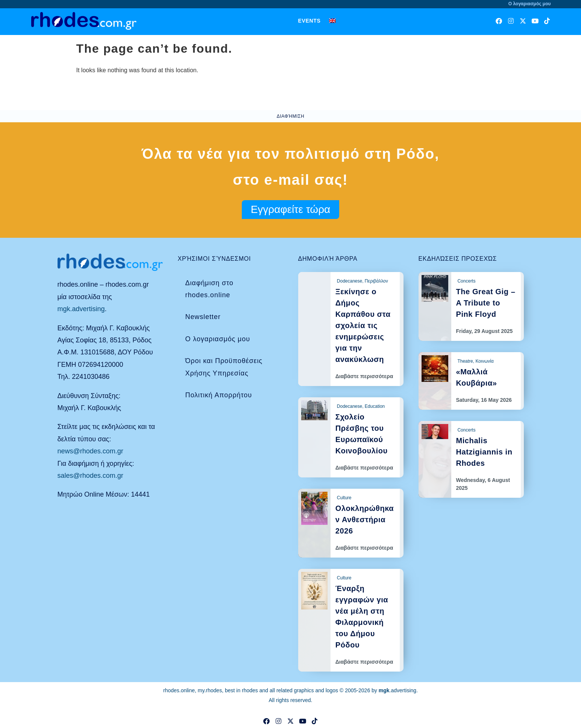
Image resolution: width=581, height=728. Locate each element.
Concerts (466, 281)
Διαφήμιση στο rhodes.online (209, 289)
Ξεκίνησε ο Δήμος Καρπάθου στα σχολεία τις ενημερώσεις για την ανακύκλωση (363, 325)
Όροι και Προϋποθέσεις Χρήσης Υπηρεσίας (224, 367)
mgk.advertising (81, 309)
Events (309, 21)
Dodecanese (350, 281)
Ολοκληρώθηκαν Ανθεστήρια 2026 (365, 520)
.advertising (397, 690)
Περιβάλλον (376, 281)
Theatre (465, 361)
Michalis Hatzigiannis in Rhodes (484, 452)
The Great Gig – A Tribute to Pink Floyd (485, 303)
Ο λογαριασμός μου (218, 339)
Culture (344, 498)
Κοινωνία (484, 361)
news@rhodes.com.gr (90, 451)
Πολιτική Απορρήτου (219, 395)
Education (375, 406)
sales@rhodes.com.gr (90, 476)
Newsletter (203, 317)
